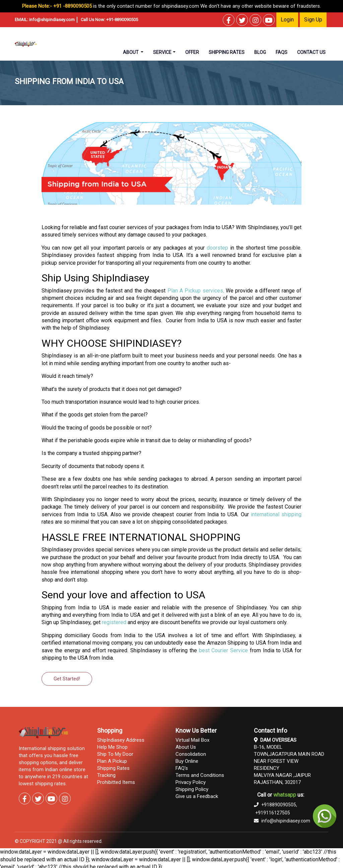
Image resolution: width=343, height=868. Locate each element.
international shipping (276, 514)
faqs (282, 52)
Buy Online (187, 761)
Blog (260, 52)
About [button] (131, 52)
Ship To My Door (115, 754)
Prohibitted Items (116, 782)
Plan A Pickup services (195, 291)
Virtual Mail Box (192, 740)
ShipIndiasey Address (121, 740)
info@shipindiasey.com (52, 20)
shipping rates (227, 52)
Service (162, 52)
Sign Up (313, 20)
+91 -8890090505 (73, 6)
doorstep (217, 248)
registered (114, 622)
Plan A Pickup (112, 761)
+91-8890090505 (122, 20)
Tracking (106, 775)
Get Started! (67, 679)
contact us (311, 52)
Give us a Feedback (197, 796)
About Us (186, 747)
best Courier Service (224, 650)
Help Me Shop (112, 747)
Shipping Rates (113, 768)
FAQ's (182, 768)
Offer (192, 52)
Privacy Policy (191, 782)
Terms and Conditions (200, 775)
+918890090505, (276, 805)
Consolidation (191, 754)
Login (287, 20)
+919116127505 (273, 813)
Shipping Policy (192, 789)
